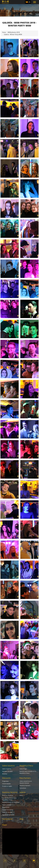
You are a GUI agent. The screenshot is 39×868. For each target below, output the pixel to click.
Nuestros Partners (25, 786)
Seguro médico (7, 805)
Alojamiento (6, 807)
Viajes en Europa (7, 812)
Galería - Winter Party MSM (13, 34)
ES (30, 2)
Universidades (6, 784)
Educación (6, 778)
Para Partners (25, 778)
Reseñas (5, 774)
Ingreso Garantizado (8, 815)
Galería (22, 792)
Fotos (4, 32)
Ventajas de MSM (7, 771)
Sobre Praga (23, 769)
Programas (5, 781)
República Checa (26, 766)
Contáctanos (7, 819)
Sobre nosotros (8, 766)
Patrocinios (23, 788)
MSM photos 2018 (14, 32)
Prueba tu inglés (7, 786)
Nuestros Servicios (10, 792)
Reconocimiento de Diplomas (11, 802)
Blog (21, 819)
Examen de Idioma (8, 810)
